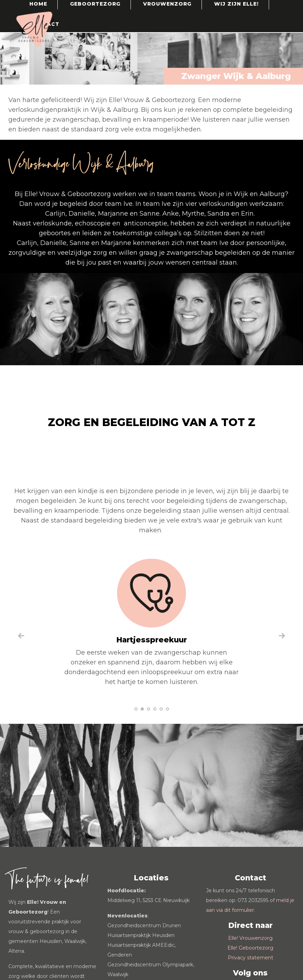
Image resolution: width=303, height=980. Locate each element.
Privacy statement (251, 958)
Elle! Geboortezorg (250, 948)
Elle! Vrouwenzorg (250, 938)
